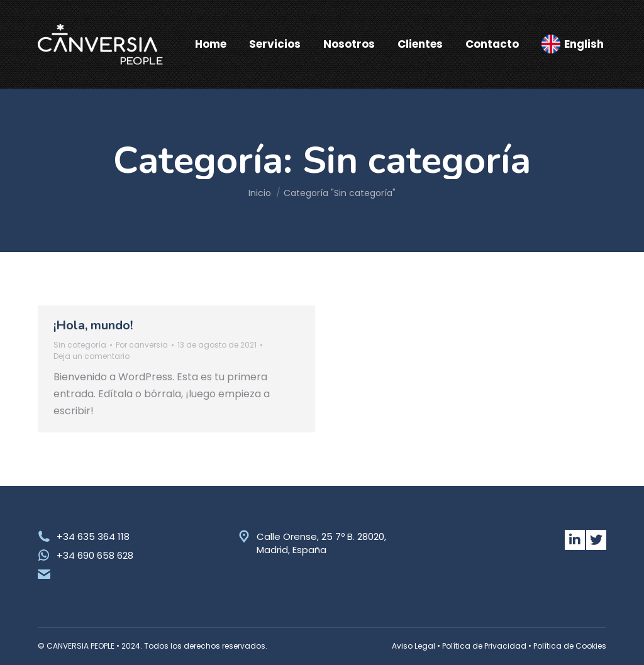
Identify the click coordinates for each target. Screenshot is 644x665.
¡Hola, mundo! (93, 325)
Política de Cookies (570, 646)
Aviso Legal (414, 646)
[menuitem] (211, 44)
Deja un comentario (92, 356)
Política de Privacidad (484, 646)
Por (142, 345)
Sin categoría (80, 345)
